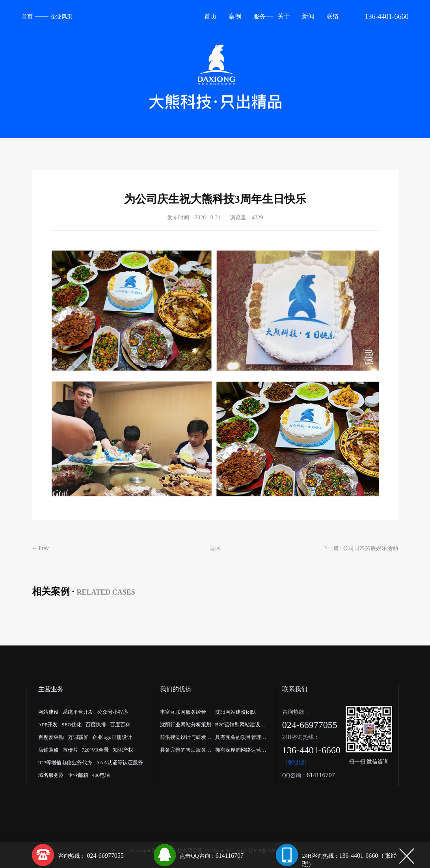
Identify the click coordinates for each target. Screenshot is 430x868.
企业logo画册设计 (112, 737)
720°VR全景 (96, 750)
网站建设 (48, 712)
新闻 (308, 16)
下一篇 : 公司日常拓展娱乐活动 (360, 548)
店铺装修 (48, 750)
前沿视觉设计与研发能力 (186, 739)
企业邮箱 (78, 775)
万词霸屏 (78, 737)
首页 (27, 17)
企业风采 (61, 17)
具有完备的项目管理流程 (241, 739)
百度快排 (96, 725)
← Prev (40, 548)
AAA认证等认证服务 (120, 762)
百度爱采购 (51, 737)
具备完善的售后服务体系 (186, 752)
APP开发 (48, 725)
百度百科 (120, 725)
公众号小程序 (113, 712)
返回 (215, 548)
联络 (333, 16)
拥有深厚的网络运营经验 (241, 752)
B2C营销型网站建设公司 (240, 726)
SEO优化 (72, 725)
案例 (235, 16)
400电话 (101, 775)
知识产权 (123, 750)
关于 (284, 16)
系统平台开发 (78, 712)
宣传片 (70, 750)
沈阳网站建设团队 (236, 712)
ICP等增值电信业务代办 (65, 762)
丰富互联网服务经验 (183, 712)
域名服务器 (51, 775)
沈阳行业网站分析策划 (186, 725)
